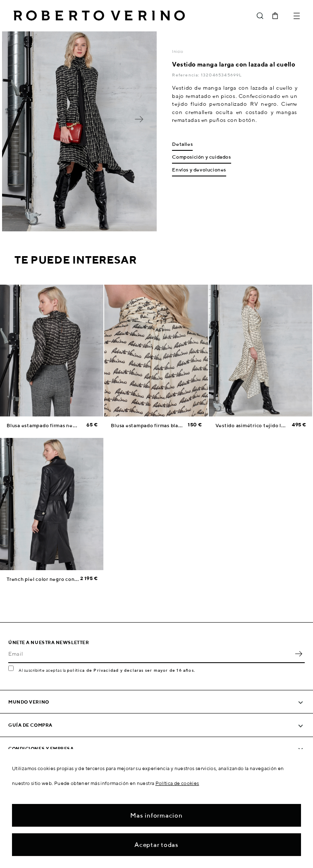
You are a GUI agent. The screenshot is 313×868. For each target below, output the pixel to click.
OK (299, 654)
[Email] (150, 654)
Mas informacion (156, 815)
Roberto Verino (99, 16)
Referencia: (186, 75)
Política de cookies (177, 783)
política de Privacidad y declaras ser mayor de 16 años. (131, 670)
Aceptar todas (156, 845)
